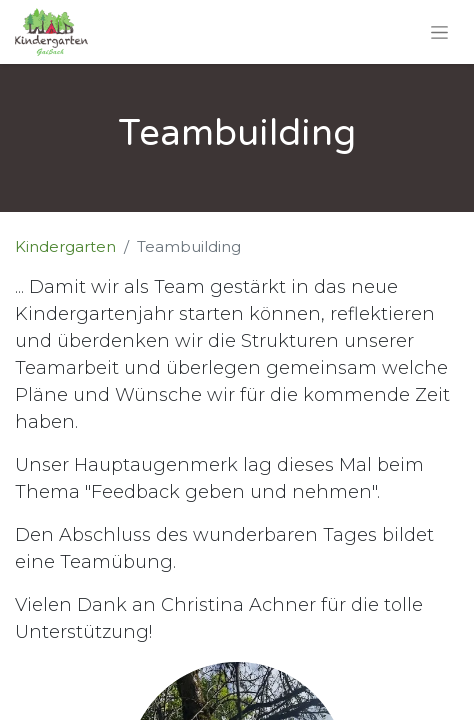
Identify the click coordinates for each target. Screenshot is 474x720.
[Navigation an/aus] (439, 32)
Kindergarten (65, 246)
